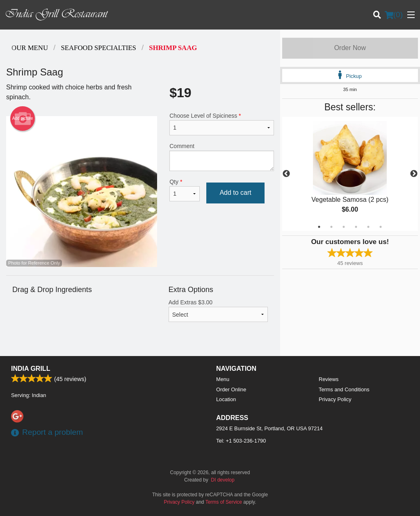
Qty (185, 190)
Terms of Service (224, 502)
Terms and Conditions (344, 389)
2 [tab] (331, 227)
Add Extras (218, 311)
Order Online (231, 389)
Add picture (23, 119)
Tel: (241, 441)
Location (226, 399)
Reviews (329, 379)
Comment (221, 157)
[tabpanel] (350, 174)
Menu (223, 379)
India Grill (31, 369)
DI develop (223, 480)
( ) (394, 15)
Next (414, 174)
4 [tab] (356, 227)
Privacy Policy (335, 399)
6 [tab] (381, 227)
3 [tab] (344, 227)
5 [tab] (368, 227)
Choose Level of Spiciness (221, 124)
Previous (286, 174)
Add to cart (235, 193)
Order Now (350, 48)
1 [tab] (319, 227)
